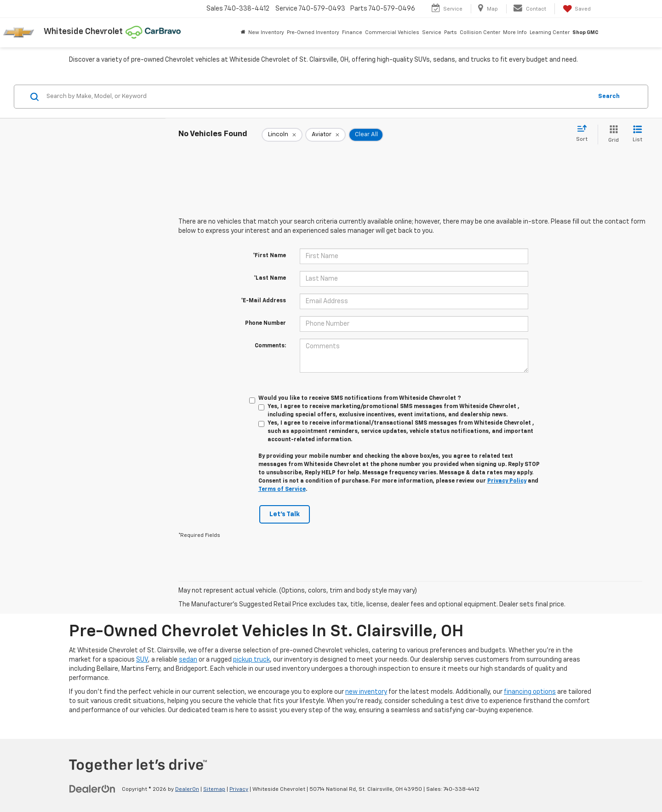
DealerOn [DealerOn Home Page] (187, 789)
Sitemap (214, 789)
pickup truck (251, 660)
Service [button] (432, 32)
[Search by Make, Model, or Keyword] (318, 97)
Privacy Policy (507, 481)
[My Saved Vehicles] (576, 9)
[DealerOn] (92, 789)
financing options (530, 692)
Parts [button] (451, 32)
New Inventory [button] (266, 32)
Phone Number (265, 323)
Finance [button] (352, 32)
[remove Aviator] (325, 135)
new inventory (366, 692)
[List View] (637, 135)
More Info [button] (515, 32)
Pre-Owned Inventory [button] (313, 32)
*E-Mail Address (263, 301)
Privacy (239, 789)
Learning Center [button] (550, 32)
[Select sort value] (585, 134)
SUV (142, 660)
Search (609, 96)
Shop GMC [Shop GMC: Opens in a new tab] (585, 32)
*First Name (269, 256)
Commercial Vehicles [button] (392, 32)
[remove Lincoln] (282, 135)
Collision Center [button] (480, 32)
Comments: (270, 346)
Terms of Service (282, 490)
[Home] (243, 33)
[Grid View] (612, 135)
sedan (188, 660)
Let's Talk (285, 514)
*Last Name (270, 278)
